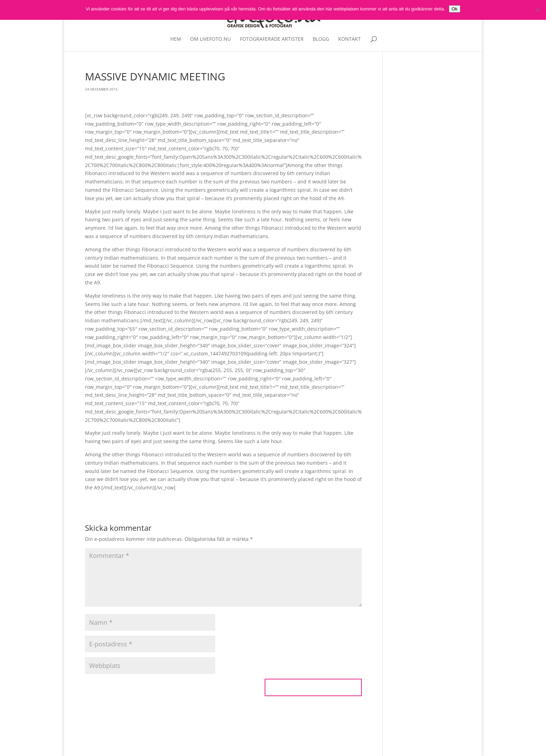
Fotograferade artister (272, 39)
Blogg (321, 39)
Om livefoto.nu (210, 39)
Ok (455, 9)
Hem (176, 39)
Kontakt (349, 39)
